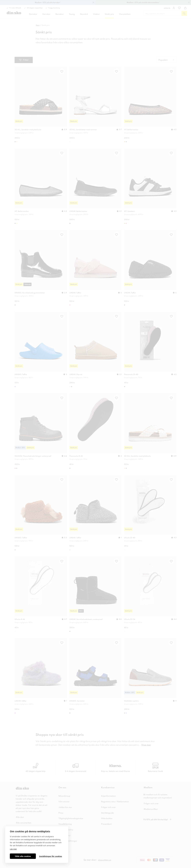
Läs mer (13, 849)
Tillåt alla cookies (23, 856)
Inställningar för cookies (50, 856)
